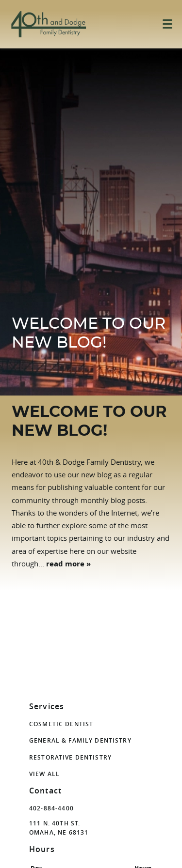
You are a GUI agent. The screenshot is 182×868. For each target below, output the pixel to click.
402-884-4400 (51, 808)
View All (44, 774)
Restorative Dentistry (70, 757)
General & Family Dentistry (80, 740)
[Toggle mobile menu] (167, 24)
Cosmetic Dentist (61, 724)
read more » (68, 564)
